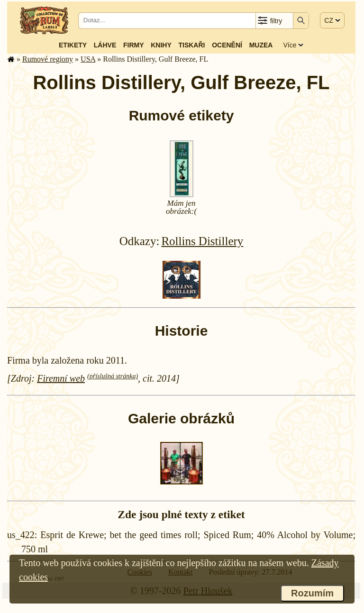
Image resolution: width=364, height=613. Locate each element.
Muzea (261, 45)
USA (88, 59)
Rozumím (312, 593)
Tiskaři (191, 45)
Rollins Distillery (202, 241)
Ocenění (227, 45)
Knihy (161, 45)
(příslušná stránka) (113, 376)
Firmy (134, 45)
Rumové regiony (48, 59)
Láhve (105, 45)
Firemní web (61, 378)
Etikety (73, 45)
